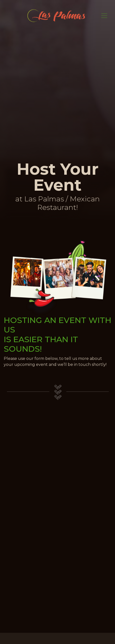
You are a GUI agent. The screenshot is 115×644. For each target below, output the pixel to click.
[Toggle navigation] (104, 16)
